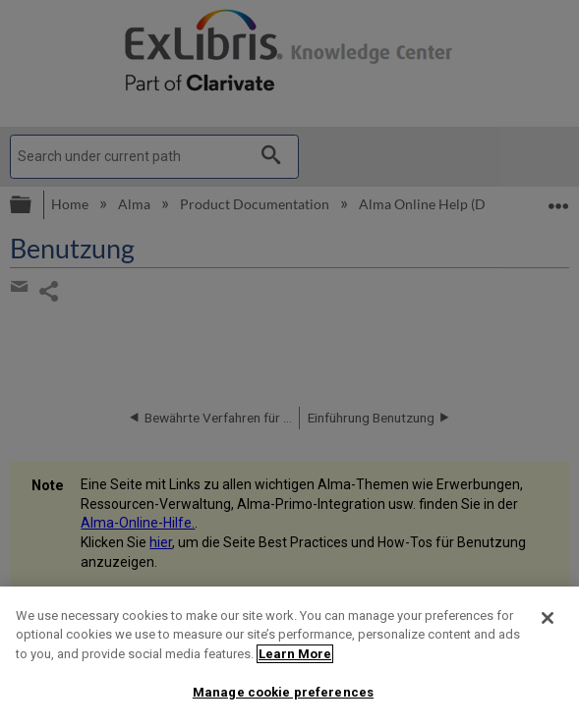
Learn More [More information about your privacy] (295, 654)
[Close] (548, 618)
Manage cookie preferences (283, 692)
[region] (289, 657)
